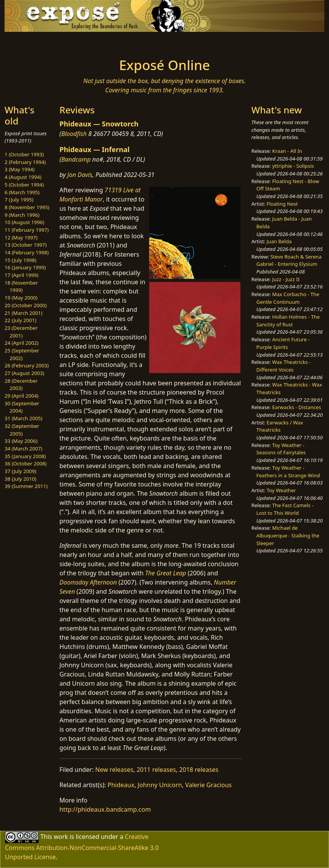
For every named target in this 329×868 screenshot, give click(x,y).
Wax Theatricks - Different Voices (284, 366)
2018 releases (199, 770)
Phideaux (121, 785)
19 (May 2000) (21, 298)
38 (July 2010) (21, 479)
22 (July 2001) (21, 320)
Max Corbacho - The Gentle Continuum (288, 298)
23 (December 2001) (21, 332)
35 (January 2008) (25, 456)
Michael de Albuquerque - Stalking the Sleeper (288, 535)
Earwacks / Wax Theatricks (280, 426)
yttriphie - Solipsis (293, 166)
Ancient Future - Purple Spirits (283, 343)
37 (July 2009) (21, 471)
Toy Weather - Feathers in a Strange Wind (288, 472)
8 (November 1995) (27, 207)
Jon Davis (80, 175)
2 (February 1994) (25, 162)
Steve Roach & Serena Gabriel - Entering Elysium (289, 260)
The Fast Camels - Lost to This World (285, 509)
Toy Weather (281, 490)
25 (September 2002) (22, 354)
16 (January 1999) (25, 267)
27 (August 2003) (24, 373)
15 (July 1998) (21, 260)
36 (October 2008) (26, 463)
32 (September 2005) (22, 430)
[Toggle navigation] (46, 43)
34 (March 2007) (23, 449)
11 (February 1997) (27, 230)
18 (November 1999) (21, 287)
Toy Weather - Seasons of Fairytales (281, 449)
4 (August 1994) (23, 177)
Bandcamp (76, 159)
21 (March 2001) (23, 313)
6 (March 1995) (22, 192)
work (61, 837)
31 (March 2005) (23, 418)
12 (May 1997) (21, 237)
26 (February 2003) (27, 365)
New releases (114, 770)
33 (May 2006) (21, 441)
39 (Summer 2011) (26, 486)
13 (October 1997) (26, 245)
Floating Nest (282, 204)
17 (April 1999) (21, 275)
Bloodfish (74, 134)
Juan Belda (279, 241)
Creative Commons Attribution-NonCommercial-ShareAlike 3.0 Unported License (82, 847)
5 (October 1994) (24, 185)
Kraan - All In (287, 151)
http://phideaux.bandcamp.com (105, 809)
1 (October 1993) (24, 154)
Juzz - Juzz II (286, 279)
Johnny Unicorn (160, 785)
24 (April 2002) (21, 343)
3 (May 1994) (20, 169)
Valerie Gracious (208, 785)
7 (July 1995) (19, 200)
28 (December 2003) (21, 385)
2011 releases (156, 770)
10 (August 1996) (24, 222)
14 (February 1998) (27, 252)
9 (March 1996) (22, 215)
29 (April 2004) (21, 396)
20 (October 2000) (26, 305)
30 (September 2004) (22, 407)
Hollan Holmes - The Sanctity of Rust (288, 321)
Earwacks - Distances (297, 407)
